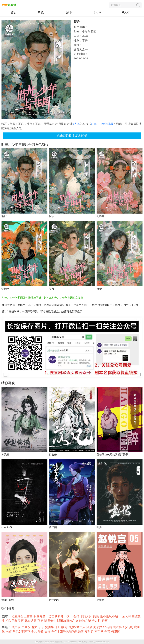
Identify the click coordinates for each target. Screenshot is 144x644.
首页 (14, 12)
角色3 (56, 632)
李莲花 (26, 632)
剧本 (69, 12)
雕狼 (41, 632)
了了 (42, 627)
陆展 (90, 627)
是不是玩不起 (109, 616)
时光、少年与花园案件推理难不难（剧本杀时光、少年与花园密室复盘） (44, 298)
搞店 (96, 616)
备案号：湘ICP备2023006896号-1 (95, 642)
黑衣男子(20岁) (123, 627)
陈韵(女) (71, 627)
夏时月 (90, 632)
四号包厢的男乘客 (72, 632)
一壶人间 (125, 616)
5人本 (98, 12)
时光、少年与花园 (102, 124)
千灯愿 (60, 627)
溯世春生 (51, 621)
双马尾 (108, 627)
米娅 (9, 632)
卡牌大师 (87, 616)
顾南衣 (16, 627)
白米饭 (26, 627)
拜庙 (41, 621)
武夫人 (81, 627)
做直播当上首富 (22, 616)
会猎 (77, 616)
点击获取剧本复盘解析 (72, 136)
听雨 (105, 621)
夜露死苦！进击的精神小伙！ (53, 616)
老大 (35, 627)
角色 (41, 12)
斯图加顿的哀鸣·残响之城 (74, 621)
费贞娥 (50, 627)
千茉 (108, 632)
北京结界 (31, 621)
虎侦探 (98, 627)
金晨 (48, 632)
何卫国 (116, 632)
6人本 (126, 12)
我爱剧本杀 (60, 642)
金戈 (34, 632)
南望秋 (99, 632)
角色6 (17, 632)
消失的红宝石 (15, 621)
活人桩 (97, 621)
